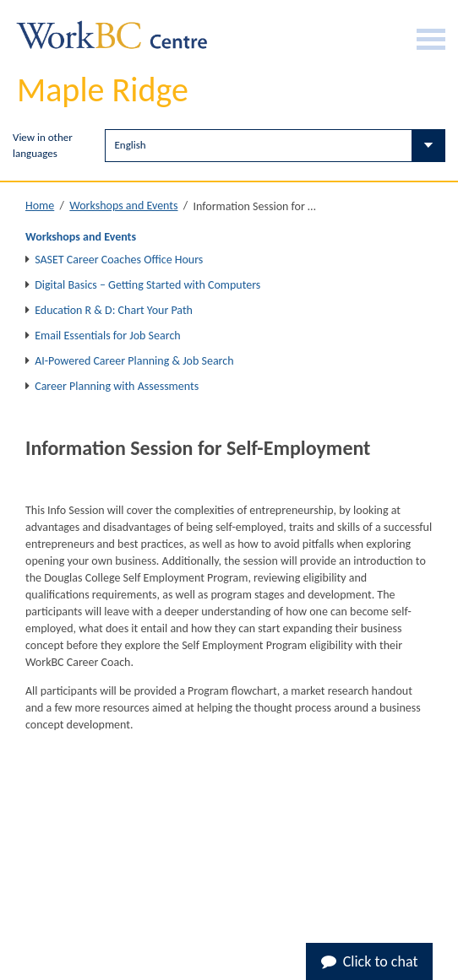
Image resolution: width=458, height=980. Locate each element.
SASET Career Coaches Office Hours (119, 260)
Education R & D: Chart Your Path (114, 310)
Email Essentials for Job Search (107, 336)
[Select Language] (275, 146)
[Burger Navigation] (431, 39)
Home (40, 206)
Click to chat (370, 961)
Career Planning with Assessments (117, 386)
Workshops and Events (123, 206)
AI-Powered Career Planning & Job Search (134, 361)
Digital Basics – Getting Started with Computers (147, 285)
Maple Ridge (103, 90)
